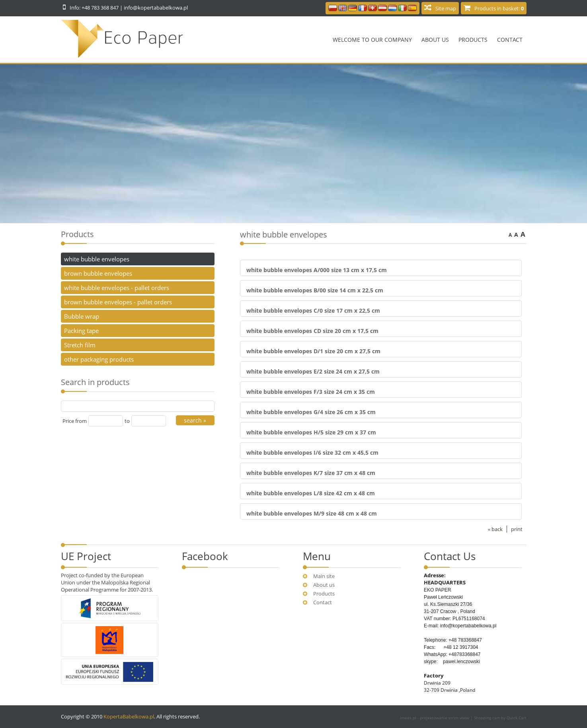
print (517, 529)
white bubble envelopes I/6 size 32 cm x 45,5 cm (312, 453)
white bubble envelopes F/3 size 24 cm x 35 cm (311, 392)
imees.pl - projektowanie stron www (435, 718)
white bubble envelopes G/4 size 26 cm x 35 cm (311, 412)
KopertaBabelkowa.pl (129, 716)
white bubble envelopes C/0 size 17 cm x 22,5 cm (313, 310)
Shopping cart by (500, 718)
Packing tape (81, 331)
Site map (446, 8)
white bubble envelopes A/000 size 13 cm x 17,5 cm (317, 270)
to (127, 421)
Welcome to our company (372, 40)
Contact (510, 40)
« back (495, 529)
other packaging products (99, 359)
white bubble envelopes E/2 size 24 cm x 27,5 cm (313, 371)
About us (435, 40)
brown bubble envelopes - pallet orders (118, 302)
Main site (324, 576)
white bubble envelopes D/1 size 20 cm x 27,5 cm (313, 351)
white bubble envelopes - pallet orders (117, 288)
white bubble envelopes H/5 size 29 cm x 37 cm (311, 432)
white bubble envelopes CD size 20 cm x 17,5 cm (312, 331)
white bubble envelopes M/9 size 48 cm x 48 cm (312, 513)
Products (473, 40)
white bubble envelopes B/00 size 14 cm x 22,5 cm (315, 290)
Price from (75, 421)
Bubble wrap (82, 316)
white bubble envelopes (97, 259)
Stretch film (80, 345)
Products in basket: (499, 8)
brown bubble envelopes (98, 273)
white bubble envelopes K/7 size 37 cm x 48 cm (311, 473)
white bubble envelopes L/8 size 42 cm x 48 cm (311, 493)
